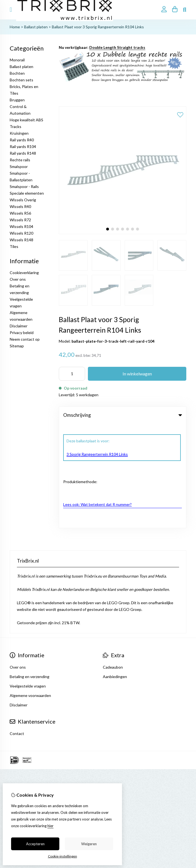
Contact (17, 629)
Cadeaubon (113, 563)
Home (15, 27)
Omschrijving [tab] (123, 415)
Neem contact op (25, 339)
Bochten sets (21, 80)
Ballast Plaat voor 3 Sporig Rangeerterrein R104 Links (98, 27)
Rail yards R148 (23, 153)
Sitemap (17, 346)
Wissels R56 (20, 213)
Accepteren (35, 844)
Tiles (14, 246)
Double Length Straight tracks (117, 47)
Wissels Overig (23, 200)
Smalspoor (19, 166)
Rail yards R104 (23, 146)
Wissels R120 (21, 233)
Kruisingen (19, 133)
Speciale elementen (27, 193)
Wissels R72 (20, 220)
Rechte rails (20, 160)
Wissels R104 (21, 226)
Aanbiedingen (115, 572)
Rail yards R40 (22, 140)
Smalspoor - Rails (24, 186)
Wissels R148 (21, 240)
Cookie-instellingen (63, 856)
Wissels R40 (20, 206)
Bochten (17, 73)
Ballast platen (36, 27)
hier (50, 826)
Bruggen (17, 100)
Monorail (17, 60)
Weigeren (89, 844)
